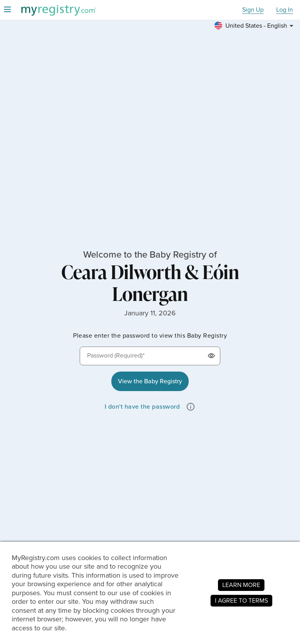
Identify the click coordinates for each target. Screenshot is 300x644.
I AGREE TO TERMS (241, 600)
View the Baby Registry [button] (150, 381)
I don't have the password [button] (142, 407)
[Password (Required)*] (150, 356)
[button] (255, 26)
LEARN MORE (241, 585)
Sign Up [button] (253, 10)
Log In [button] (285, 10)
